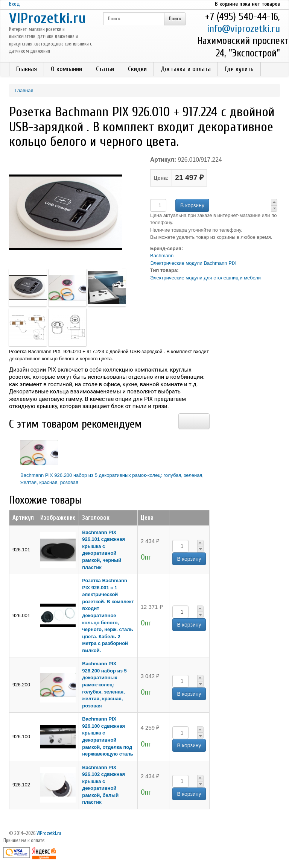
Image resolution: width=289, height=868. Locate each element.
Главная (27, 69)
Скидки (137, 69)
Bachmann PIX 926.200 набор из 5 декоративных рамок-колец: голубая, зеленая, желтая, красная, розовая (104, 684)
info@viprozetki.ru (243, 29)
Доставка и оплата (186, 69)
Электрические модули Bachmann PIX (193, 263)
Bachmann (162, 256)
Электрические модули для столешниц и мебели (205, 278)
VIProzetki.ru (47, 18)
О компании (66, 69)
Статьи (105, 69)
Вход (14, 4)
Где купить (239, 69)
